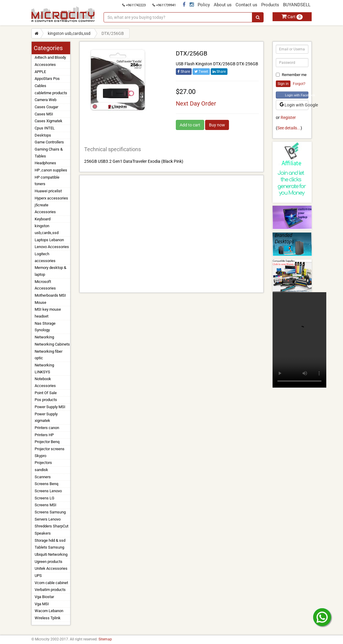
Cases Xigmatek (49, 121)
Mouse (40, 302)
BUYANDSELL (297, 5)
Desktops (43, 135)
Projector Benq (47, 442)
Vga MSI (42, 604)
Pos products (46, 400)
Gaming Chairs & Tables (49, 153)
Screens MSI (46, 505)
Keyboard (43, 219)
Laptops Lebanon (49, 240)
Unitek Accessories (51, 568)
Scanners (43, 477)
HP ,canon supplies (51, 170)
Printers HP (44, 435)
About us (223, 5)
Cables (40, 86)
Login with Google (294, 105)
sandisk (41, 470)
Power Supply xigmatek (46, 417)
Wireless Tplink (48, 618)
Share (184, 72)
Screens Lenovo (48, 491)
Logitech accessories (45, 257)
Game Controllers (49, 142)
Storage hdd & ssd (50, 540)
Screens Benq (46, 484)
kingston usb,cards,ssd (69, 33)
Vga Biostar (44, 597)
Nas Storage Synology (45, 327)
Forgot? (299, 84)
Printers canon (47, 428)
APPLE (40, 72)
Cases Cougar (46, 107)
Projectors (43, 463)
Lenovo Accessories (52, 247)
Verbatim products (50, 590)
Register (288, 117)
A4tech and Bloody (50, 57)
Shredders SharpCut (51, 526)
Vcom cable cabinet (51, 583)
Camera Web (46, 100)
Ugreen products (49, 562)
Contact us (246, 5)
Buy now (217, 125)
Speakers (43, 533)
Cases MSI (44, 114)
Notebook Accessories (45, 382)
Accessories (45, 65)
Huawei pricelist (48, 191)
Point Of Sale (46, 393)
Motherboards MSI (50, 295)
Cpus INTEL (45, 128)
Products (270, 5)
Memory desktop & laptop (50, 271)
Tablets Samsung (49, 547)
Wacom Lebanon (49, 611)
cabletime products (51, 93)
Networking (44, 337)
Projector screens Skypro (50, 452)
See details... (289, 128)
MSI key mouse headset (48, 313)
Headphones (45, 163)
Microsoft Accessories (45, 285)
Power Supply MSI (50, 407)
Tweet (201, 72)
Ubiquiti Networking (51, 554)
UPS (38, 576)
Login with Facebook (297, 95)
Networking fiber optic (49, 355)
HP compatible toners (47, 181)
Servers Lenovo (48, 519)
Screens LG (44, 498)
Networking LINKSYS (44, 369)
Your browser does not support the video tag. (299, 340)
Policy (204, 5)
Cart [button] (292, 17)
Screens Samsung (50, 512)
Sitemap (105, 639)
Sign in (283, 84)
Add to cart (190, 125)
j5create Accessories (45, 208)
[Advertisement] (171, 234)
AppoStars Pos (47, 79)
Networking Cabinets (52, 344)
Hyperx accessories (51, 198)
